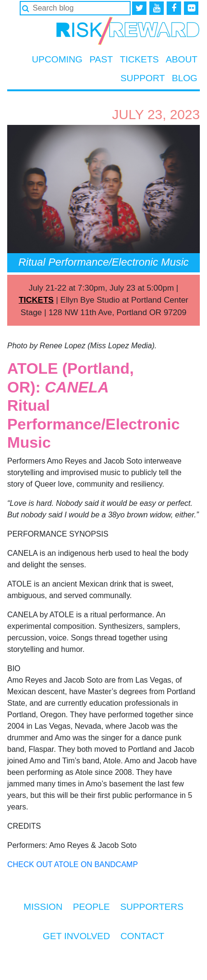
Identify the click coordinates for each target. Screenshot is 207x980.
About (182, 59)
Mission (43, 907)
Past (101, 59)
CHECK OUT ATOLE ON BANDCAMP (73, 864)
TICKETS (36, 300)
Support (143, 78)
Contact (142, 936)
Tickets (139, 59)
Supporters (152, 907)
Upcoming (57, 59)
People (91, 907)
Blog (185, 78)
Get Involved (76, 936)
